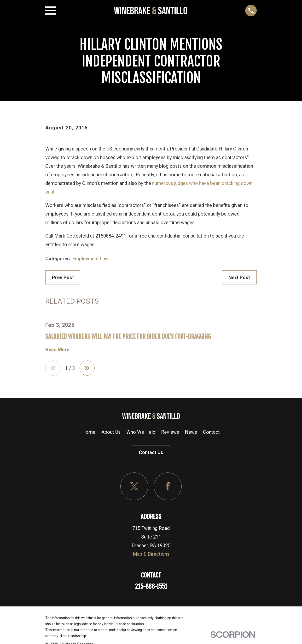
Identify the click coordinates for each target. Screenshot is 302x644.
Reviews (170, 432)
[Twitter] (134, 486)
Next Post (239, 278)
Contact (211, 432)
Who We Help (141, 432)
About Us (111, 432)
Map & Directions (151, 554)
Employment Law (90, 259)
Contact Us (151, 452)
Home (89, 432)
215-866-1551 (151, 587)
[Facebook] (168, 486)
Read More (57, 350)
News (191, 432)
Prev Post (63, 278)
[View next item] (87, 368)
